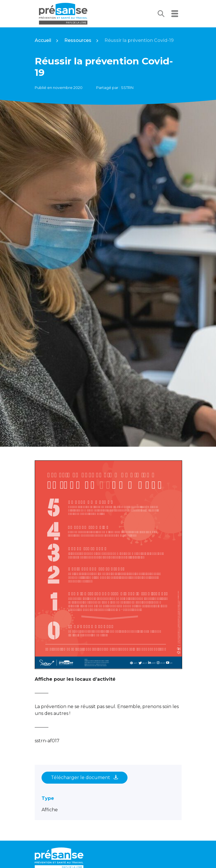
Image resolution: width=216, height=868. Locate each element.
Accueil (43, 40)
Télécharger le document (85, 777)
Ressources (78, 40)
